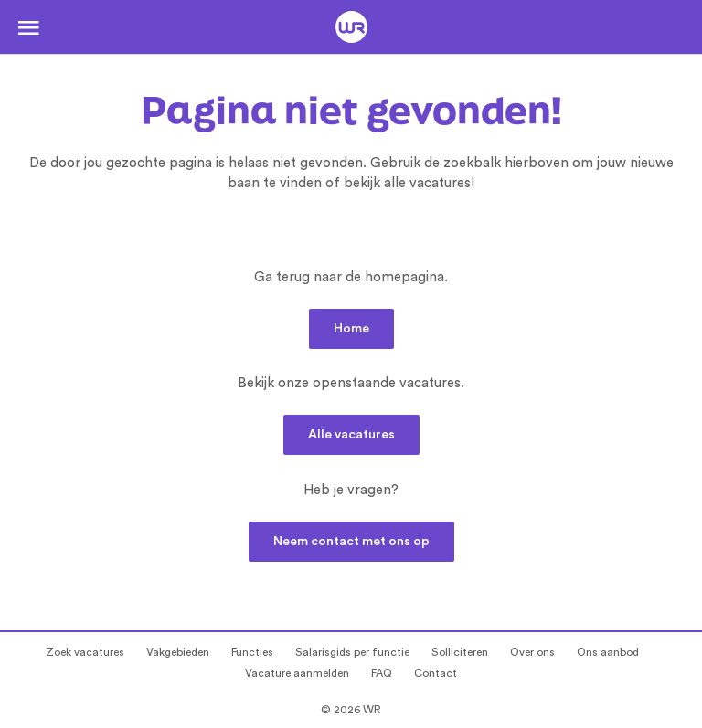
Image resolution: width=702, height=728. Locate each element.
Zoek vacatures (85, 652)
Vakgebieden (178, 652)
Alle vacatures (351, 435)
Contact (436, 673)
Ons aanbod (608, 652)
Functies (252, 652)
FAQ (382, 673)
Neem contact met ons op (351, 542)
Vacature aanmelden (297, 673)
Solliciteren (460, 652)
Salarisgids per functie (352, 652)
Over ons (532, 652)
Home (351, 329)
